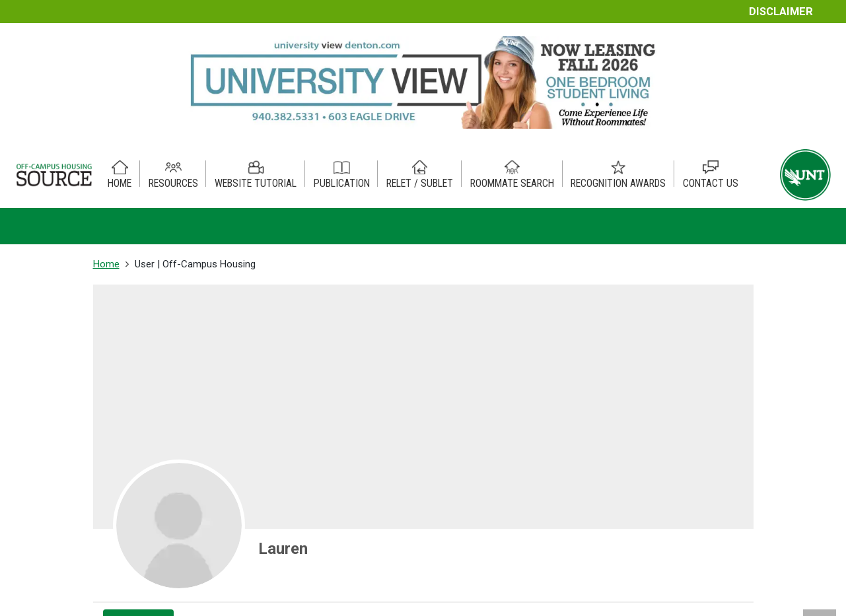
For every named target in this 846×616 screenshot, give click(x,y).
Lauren (283, 549)
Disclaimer (781, 12)
